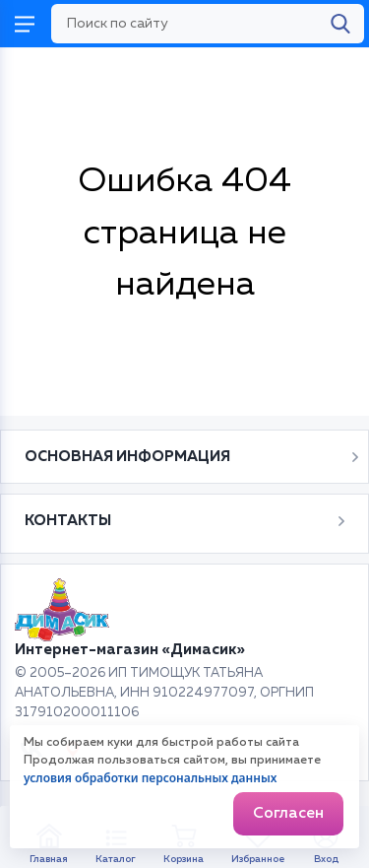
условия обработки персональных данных (150, 778)
